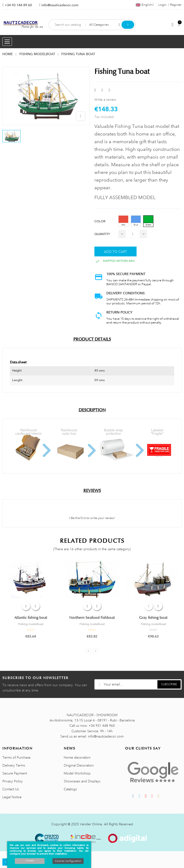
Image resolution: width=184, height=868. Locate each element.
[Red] (123, 221)
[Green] (148, 221)
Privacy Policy (13, 781)
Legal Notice (12, 797)
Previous (89, 651)
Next (96, 651)
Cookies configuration (68, 861)
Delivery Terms (14, 765)
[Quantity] (133, 234)
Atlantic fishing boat (31, 618)
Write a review (105, 100)
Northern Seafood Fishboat (92, 618)
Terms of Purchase (16, 757)
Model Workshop (77, 773)
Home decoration (77, 757)
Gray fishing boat (153, 618)
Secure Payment (15, 773)
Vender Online (91, 824)
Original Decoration (79, 765)
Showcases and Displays (82, 781)
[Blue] (136, 221)
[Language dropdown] (145, 5)
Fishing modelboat (31, 624)
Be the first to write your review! (92, 518)
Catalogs (70, 789)
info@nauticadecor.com (60, 5)
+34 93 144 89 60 (18, 5)
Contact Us (11, 789)
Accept (30, 861)
